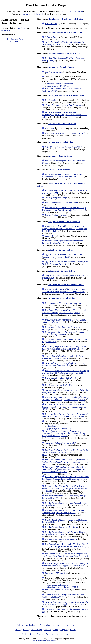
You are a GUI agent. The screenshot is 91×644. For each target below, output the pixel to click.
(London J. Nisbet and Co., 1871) (62, 256)
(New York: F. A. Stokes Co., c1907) (65, 133)
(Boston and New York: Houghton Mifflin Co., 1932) (64, 43)
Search (26, 630)
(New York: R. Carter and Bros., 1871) (65, 263)
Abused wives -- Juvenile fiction (62, 124)
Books (24, 634)
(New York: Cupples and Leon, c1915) (65, 603)
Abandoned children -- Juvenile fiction (65, 32)
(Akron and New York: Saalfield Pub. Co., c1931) (63, 596)
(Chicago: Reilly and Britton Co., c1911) (64, 348)
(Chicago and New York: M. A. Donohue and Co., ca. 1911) (65, 372)
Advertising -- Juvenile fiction (61, 271)
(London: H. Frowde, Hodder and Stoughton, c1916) (64, 357)
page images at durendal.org (59, 428)
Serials (73, 630)
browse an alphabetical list (34, 14)
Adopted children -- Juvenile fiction (64, 222)
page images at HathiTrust (58, 86)
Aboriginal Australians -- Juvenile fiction (66, 95)
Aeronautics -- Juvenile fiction (62, 298)
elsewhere (6, 30)
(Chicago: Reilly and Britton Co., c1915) (65, 478)
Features (40, 634)
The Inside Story (63, 634)
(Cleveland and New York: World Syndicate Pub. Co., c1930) (64, 311)
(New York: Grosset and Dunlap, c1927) (65, 452)
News (32, 634)
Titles (56, 630)
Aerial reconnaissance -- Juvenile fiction (66, 285)
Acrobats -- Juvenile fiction (60, 156)
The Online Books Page (46, 5)
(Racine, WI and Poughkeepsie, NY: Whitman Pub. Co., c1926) (65, 469)
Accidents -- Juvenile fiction (61, 142)
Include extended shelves (73, 11)
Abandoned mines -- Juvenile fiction (64, 53)
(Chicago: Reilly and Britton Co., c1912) (65, 504)
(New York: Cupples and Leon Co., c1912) (65, 398)
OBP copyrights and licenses (45, 641)
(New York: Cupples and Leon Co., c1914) (65, 565)
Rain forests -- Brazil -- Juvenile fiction (66, 19)
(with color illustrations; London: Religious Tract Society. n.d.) (63, 242)
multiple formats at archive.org (60, 84)
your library (21, 28)
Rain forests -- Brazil (15, 39)
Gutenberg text (53, 426)
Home (18, 630)
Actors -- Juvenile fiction (59, 170)
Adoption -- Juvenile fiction (60, 250)
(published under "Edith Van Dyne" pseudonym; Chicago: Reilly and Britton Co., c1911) (65, 545)
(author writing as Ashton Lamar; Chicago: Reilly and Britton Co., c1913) (64, 433)
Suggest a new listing (65, 625)
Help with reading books (27, 625)
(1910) (61, 443)
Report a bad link (47, 625)
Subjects (64, 630)
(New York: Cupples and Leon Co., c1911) (65, 407)
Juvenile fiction (13, 42)
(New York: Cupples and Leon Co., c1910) (65, 555)
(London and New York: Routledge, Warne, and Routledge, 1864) (65, 229)
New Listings (37, 630)
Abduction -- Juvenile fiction (61, 67)
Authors (48, 630)
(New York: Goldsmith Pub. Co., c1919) (64, 209)
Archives (49, 634)
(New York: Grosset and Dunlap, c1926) (65, 462)
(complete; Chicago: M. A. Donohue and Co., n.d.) (65, 115)
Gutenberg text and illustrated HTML (63, 587)
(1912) (64, 321)
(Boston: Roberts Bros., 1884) (63, 147)
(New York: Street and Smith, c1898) (63, 176)
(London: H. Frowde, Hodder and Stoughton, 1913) (64, 290)
